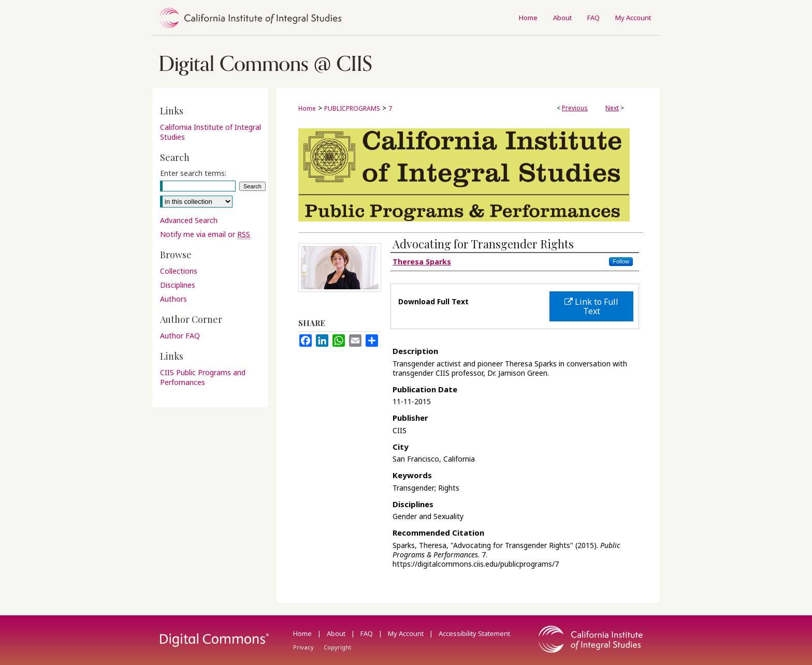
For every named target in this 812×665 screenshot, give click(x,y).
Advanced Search (189, 220)
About (337, 633)
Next (612, 108)
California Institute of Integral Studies (211, 132)
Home (307, 108)
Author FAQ (180, 336)
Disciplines (178, 285)
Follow (621, 261)
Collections (179, 271)
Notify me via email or (205, 234)
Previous (575, 108)
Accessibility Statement (474, 633)
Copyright (337, 647)
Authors (173, 299)
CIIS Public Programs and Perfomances (203, 377)
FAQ (367, 633)
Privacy (304, 647)
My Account (407, 633)
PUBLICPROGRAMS (352, 108)
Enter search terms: (193, 173)
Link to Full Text (591, 306)
